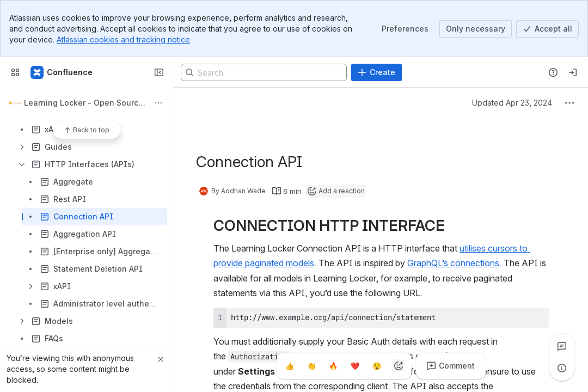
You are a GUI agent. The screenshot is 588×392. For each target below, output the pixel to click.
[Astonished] (377, 366)
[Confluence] (62, 72)
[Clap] (311, 366)
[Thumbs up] (290, 366)
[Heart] (355, 366)
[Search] (264, 72)
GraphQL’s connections (453, 263)
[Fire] (333, 366)
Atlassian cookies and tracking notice (123, 39)
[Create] (376, 72)
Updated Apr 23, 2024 (512, 103)
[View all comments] (562, 346)
